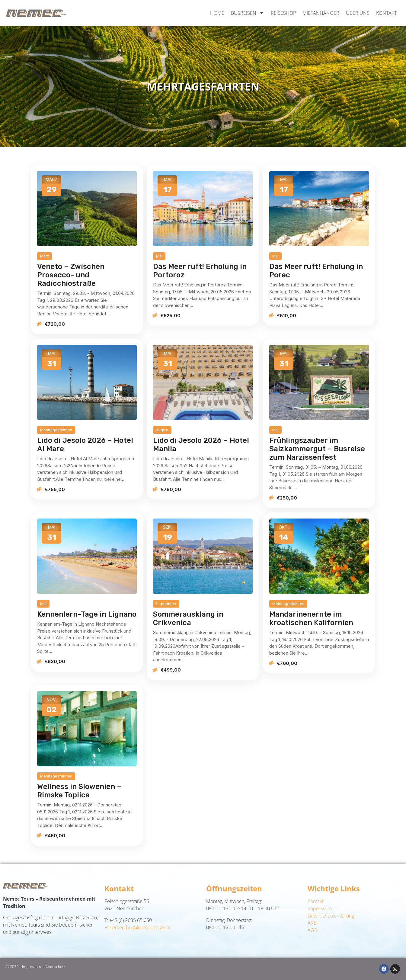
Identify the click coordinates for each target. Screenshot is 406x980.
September (166, 604)
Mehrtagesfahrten (56, 430)
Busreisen (248, 13)
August (162, 430)
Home (217, 13)
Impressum (320, 908)
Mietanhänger (321, 13)
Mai (159, 256)
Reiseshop (283, 13)
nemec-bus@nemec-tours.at (140, 927)
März (45, 256)
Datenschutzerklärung (331, 916)
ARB (312, 923)
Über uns (358, 13)
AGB (312, 930)
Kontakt (386, 13)
